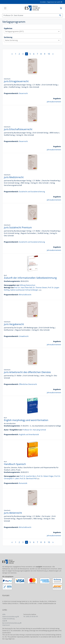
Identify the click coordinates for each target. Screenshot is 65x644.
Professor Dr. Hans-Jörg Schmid (34, 430)
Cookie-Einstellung (8, 619)
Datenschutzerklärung (10, 617)
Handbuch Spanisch (15, 464)
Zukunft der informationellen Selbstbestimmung (30, 278)
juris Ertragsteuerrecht (16, 81)
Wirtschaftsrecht (25, 295)
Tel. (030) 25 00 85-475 (31, 616)
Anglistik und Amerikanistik (29, 434)
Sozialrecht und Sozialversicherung (32, 192)
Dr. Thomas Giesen (40, 288)
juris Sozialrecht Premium (18, 227)
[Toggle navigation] (5, 8)
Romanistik (23, 483)
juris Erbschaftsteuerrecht (18, 129)
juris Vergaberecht (14, 324)
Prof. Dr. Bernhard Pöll (28, 479)
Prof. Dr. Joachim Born (28, 476)
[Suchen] (30, 15)
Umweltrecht (24, 336)
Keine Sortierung (33, 40)
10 (49, 54)
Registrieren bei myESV (54, 2)
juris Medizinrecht (14, 177)
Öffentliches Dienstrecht (28, 384)
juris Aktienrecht (13, 513)
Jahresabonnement (54, 102)
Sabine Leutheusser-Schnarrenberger (24, 290)
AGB (4, 621)
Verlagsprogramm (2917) (33, 31)
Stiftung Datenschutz (27, 285)
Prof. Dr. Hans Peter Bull (23, 288)
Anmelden (43, 2)
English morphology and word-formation (26, 420)
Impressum (6, 625)
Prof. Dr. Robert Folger (45, 476)
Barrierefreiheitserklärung (11, 623)
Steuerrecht (23, 93)
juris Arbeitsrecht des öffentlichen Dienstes (27, 372)
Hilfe (4, 614)
